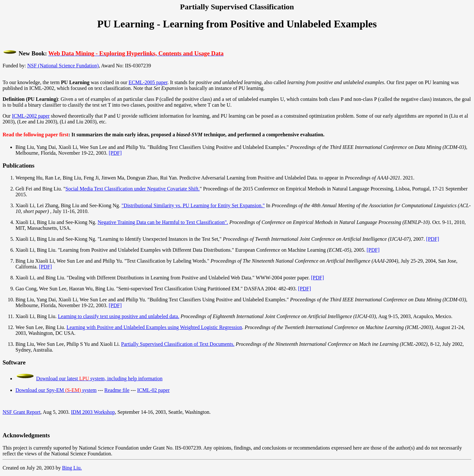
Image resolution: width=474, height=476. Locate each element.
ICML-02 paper (153, 390)
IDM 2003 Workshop (93, 412)
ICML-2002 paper (31, 116)
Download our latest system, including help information (99, 379)
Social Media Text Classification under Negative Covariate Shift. (133, 189)
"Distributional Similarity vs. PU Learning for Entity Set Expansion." (193, 205)
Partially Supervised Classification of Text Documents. (178, 344)
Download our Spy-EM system (56, 390)
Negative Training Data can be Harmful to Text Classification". (163, 222)
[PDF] (115, 153)
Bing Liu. (72, 468)
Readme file (117, 390)
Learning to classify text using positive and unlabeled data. (119, 316)
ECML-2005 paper (148, 82)
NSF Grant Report (21, 412)
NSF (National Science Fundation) (63, 66)
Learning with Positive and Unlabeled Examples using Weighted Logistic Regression (154, 327)
